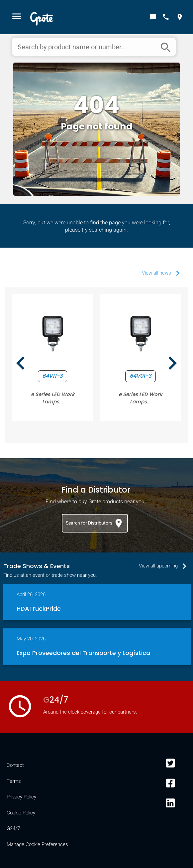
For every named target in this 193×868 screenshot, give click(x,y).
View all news (162, 273)
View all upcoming (164, 566)
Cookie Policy (21, 813)
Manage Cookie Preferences (37, 844)
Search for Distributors (95, 523)
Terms (14, 781)
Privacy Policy (21, 797)
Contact (15, 765)
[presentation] (21, 364)
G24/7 (13, 828)
